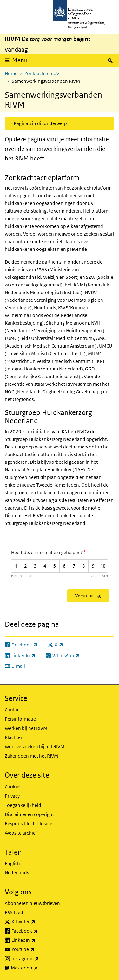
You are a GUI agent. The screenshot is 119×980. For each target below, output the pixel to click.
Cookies (13, 787)
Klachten (14, 737)
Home (11, 73)
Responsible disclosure (29, 824)
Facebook (39, 931)
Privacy (12, 796)
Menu (20, 60)
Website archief (21, 833)
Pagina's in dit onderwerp (40, 123)
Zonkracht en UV (42, 73)
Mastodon (38, 968)
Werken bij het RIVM (26, 728)
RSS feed (14, 912)
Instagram (39, 959)
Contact (13, 710)
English (12, 863)
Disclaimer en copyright (29, 814)
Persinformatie (20, 719)
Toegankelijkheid (23, 805)
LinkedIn (37, 940)
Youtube (37, 949)
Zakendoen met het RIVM (31, 756)
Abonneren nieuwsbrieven (32, 903)
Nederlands (17, 873)
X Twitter (37, 922)
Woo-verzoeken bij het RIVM (35, 747)
